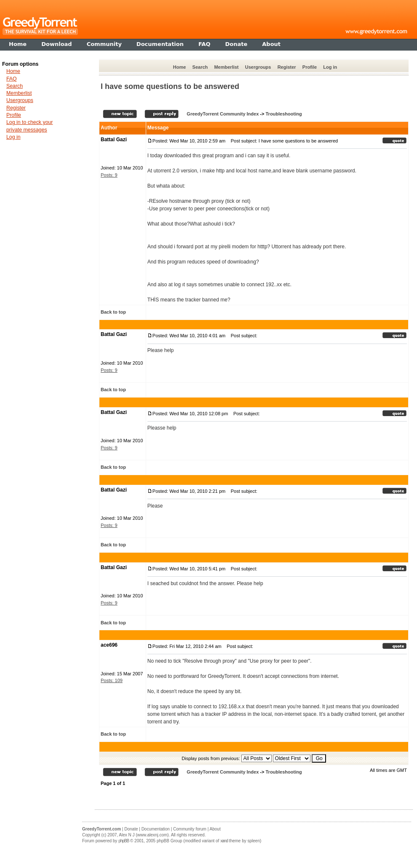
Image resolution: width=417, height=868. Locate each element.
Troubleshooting (283, 114)
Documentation (156, 829)
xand (224, 841)
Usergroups (258, 67)
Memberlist (226, 67)
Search (200, 67)
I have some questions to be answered (170, 86)
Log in (330, 67)
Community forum (190, 829)
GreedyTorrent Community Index (223, 114)
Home (180, 67)
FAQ (12, 79)
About (215, 829)
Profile (310, 67)
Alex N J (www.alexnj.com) (144, 835)
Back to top (113, 312)
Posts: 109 (112, 680)
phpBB (124, 841)
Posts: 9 (109, 175)
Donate (131, 829)
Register (287, 67)
